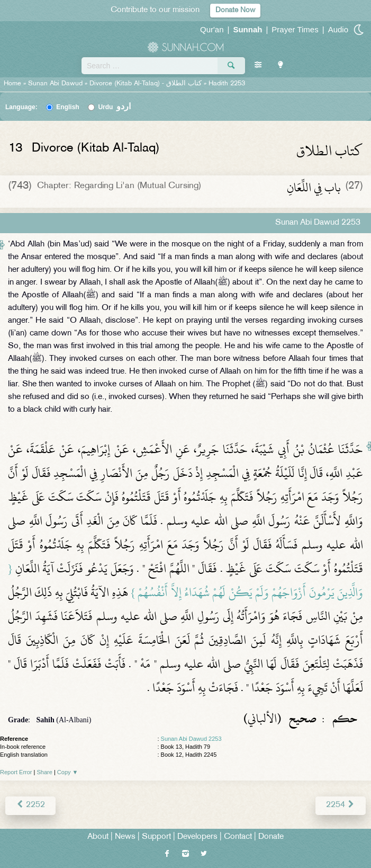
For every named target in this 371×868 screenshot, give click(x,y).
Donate (271, 837)
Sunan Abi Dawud (55, 84)
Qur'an (212, 29)
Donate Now (235, 10)
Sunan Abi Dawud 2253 (191, 739)
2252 (30, 805)
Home (12, 84)
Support (156, 837)
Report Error (16, 772)
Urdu (114, 107)
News (125, 837)
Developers (197, 837)
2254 (341, 805)
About (98, 837)
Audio (338, 29)
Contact (238, 837)
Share (45, 772)
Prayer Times (295, 29)
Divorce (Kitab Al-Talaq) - (147, 84)
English (67, 107)
